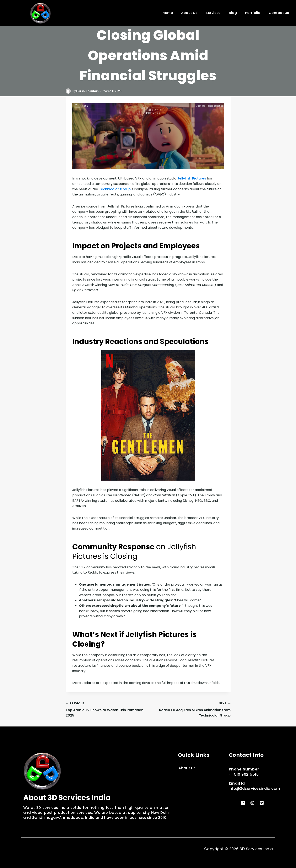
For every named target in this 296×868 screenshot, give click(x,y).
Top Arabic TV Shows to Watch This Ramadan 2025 (105, 709)
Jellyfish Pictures (192, 178)
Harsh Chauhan (87, 91)
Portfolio (253, 13)
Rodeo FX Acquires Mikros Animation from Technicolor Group (191, 709)
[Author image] (68, 91)
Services (213, 13)
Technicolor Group (115, 189)
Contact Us (279, 13)
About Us (189, 13)
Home (168, 13)
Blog (233, 13)
